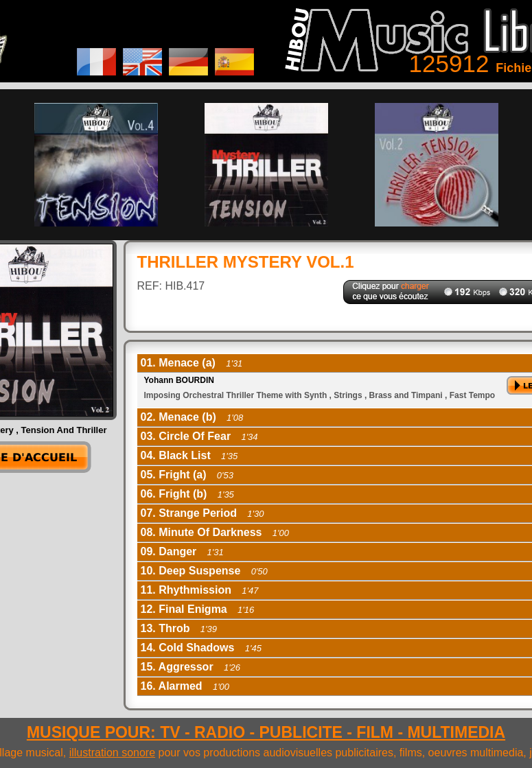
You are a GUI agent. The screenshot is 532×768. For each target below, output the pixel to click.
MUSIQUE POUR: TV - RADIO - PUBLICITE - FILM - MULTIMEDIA (266, 732)
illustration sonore (112, 753)
